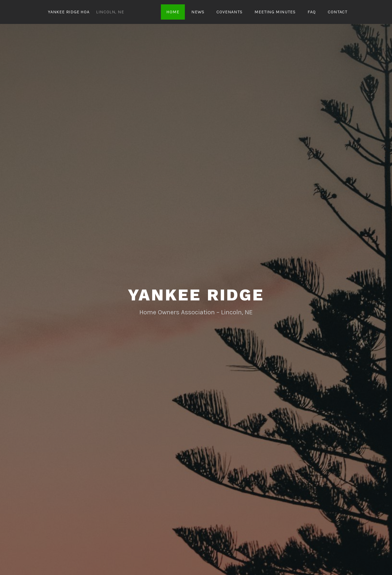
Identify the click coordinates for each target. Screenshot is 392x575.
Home (173, 12)
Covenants (229, 12)
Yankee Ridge (196, 295)
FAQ (312, 12)
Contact (338, 12)
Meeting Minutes (275, 12)
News (198, 12)
